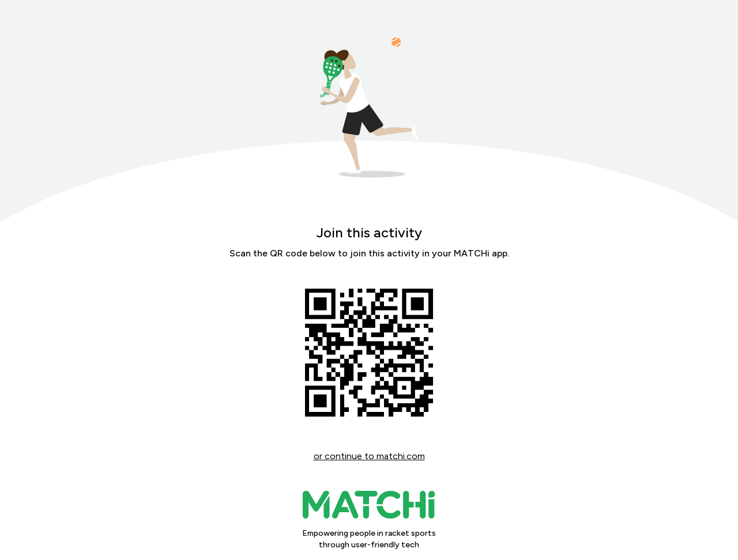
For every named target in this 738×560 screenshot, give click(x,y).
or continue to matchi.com (369, 456)
